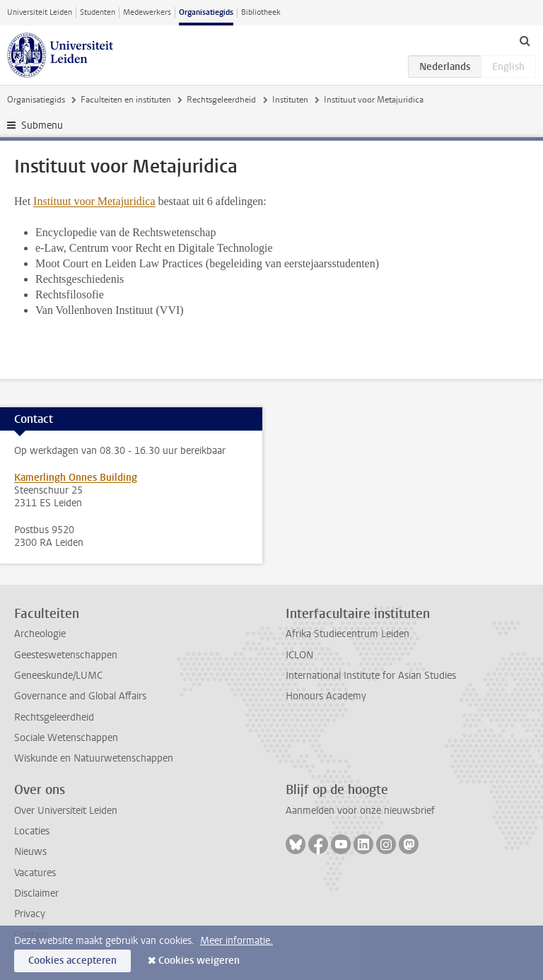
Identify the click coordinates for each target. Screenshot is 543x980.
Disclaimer (36, 893)
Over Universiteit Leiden (66, 811)
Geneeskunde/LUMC (58, 676)
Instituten (290, 100)
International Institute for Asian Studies (371, 676)
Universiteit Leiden (40, 12)
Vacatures (35, 873)
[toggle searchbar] (525, 40)
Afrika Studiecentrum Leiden (348, 634)
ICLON (299, 655)
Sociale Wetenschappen (66, 738)
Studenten (98, 12)
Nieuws (30, 852)
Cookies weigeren (199, 961)
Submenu (42, 126)
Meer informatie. (237, 941)
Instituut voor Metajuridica (94, 201)
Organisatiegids (206, 12)
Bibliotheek (261, 12)
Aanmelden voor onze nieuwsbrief (360, 811)
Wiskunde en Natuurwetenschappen (94, 758)
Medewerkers (147, 12)
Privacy (30, 914)
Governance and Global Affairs (80, 696)
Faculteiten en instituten (126, 100)
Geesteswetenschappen (66, 655)
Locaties (32, 831)
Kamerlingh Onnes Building (76, 478)
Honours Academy (326, 696)
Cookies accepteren (72, 961)
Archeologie (40, 634)
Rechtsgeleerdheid (221, 100)
